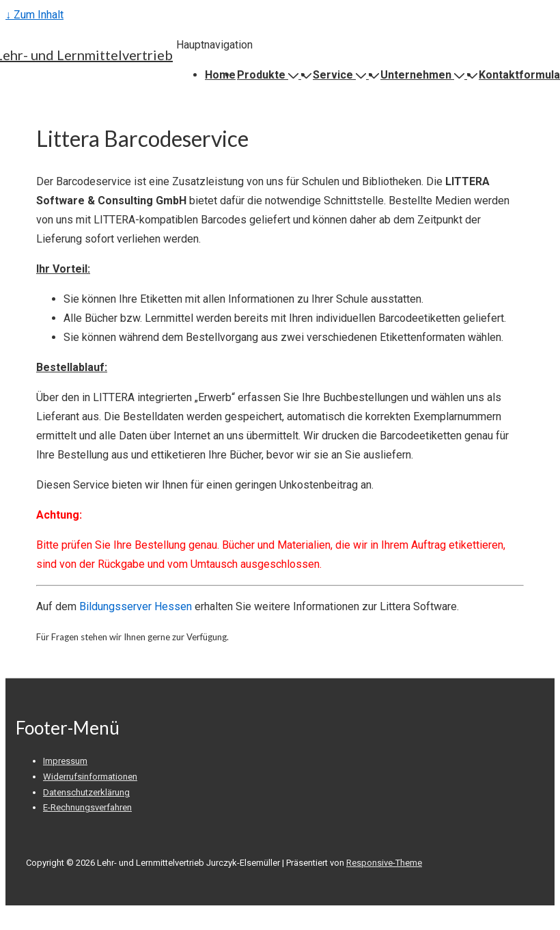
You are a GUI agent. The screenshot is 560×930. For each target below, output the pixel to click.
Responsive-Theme (384, 863)
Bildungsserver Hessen (136, 606)
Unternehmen (424, 75)
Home (220, 75)
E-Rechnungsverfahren (87, 807)
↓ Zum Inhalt (34, 15)
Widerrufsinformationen (90, 777)
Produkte (269, 75)
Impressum (65, 761)
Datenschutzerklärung (86, 792)
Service (341, 75)
